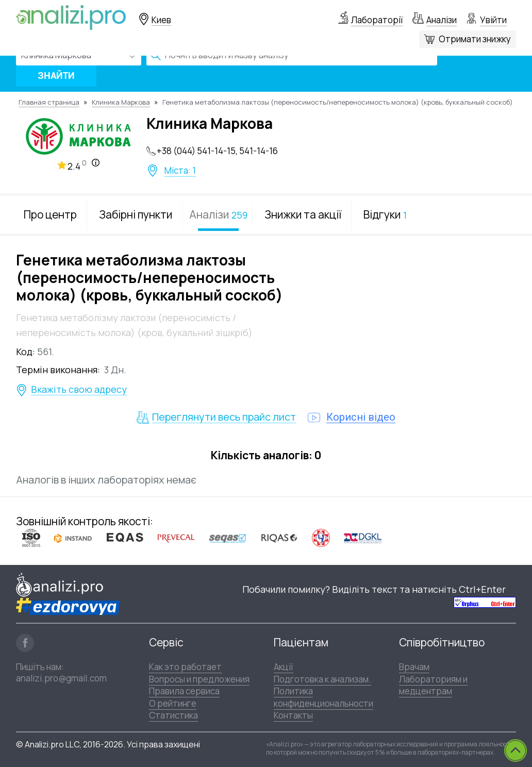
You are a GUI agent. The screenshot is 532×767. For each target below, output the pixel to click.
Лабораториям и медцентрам (433, 685)
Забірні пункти (136, 214)
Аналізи (442, 20)
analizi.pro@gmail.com (61, 678)
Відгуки (385, 214)
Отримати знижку (475, 39)
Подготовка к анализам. (322, 679)
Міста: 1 (180, 171)
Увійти (493, 20)
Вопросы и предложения (199, 679)
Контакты (293, 715)
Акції (284, 667)
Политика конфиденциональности (323, 697)
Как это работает (185, 667)
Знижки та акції (303, 214)
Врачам (414, 667)
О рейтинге (173, 703)
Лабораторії (377, 20)
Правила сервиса (184, 691)
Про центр (50, 214)
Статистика (173, 715)
